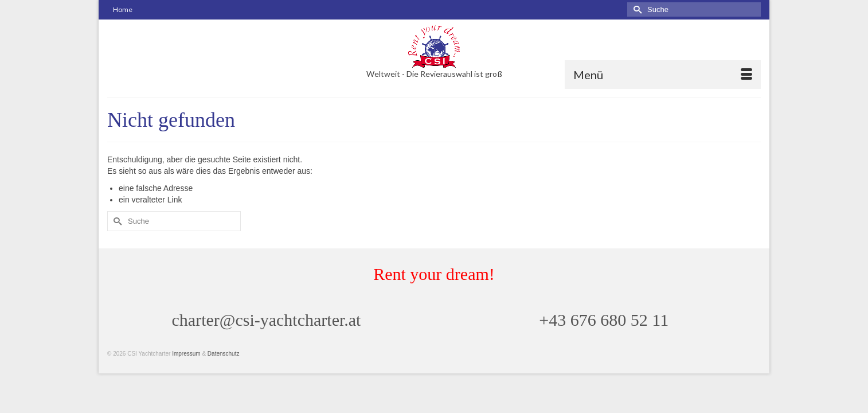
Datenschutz (224, 375)
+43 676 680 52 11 (604, 341)
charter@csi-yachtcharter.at (267, 341)
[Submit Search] (636, 9)
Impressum (186, 375)
